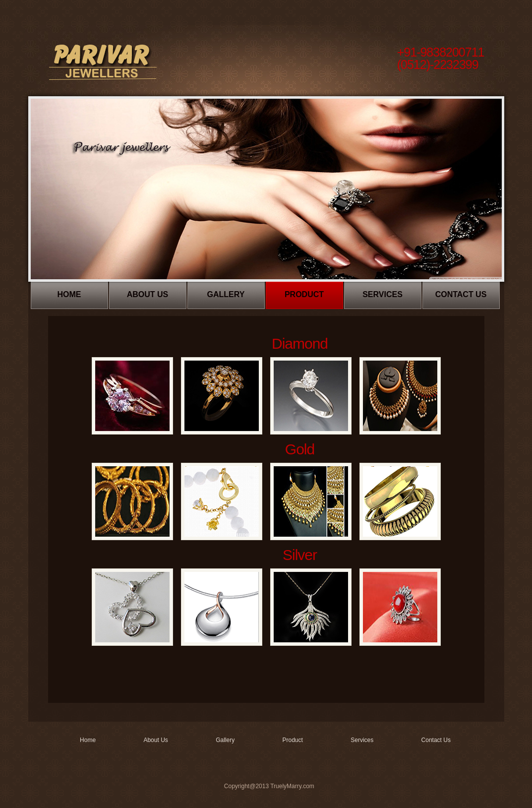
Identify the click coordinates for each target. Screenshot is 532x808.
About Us (148, 294)
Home (69, 294)
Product (304, 294)
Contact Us (461, 294)
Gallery (226, 294)
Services (383, 294)
